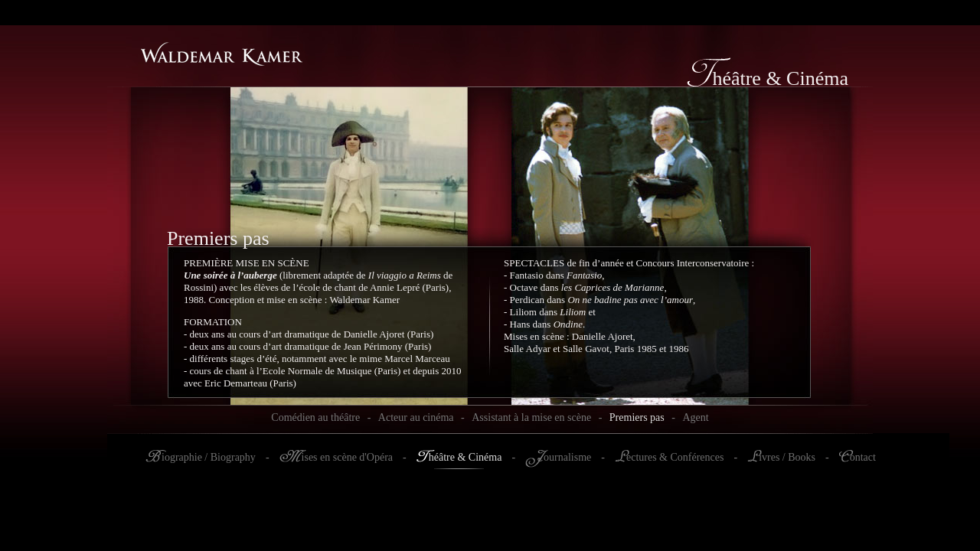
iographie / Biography (209, 457)
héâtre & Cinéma (465, 457)
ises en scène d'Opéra (348, 457)
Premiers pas (637, 417)
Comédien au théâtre (315, 417)
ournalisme (567, 457)
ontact (863, 457)
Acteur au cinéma (416, 417)
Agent (695, 417)
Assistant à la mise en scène (531, 417)
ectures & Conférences (675, 457)
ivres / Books (787, 457)
